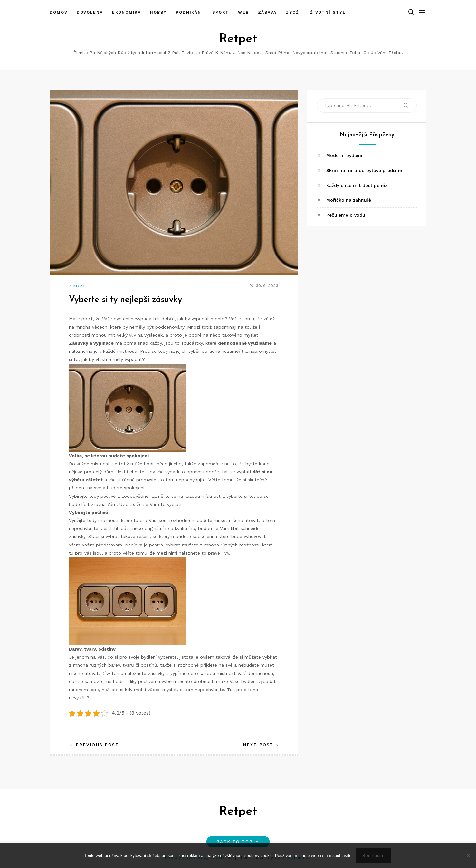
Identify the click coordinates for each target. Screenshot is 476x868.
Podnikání (190, 11)
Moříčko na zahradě (349, 200)
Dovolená (90, 11)
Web (243, 11)
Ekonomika (127, 11)
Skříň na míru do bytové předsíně (364, 170)
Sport (221, 11)
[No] (468, 856)
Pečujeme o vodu (346, 215)
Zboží (293, 11)
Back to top (238, 842)
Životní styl (328, 11)
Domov (59, 11)
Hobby (158, 11)
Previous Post (97, 745)
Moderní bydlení (344, 155)
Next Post (258, 745)
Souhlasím (374, 856)
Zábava (267, 11)
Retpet (238, 39)
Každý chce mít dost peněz (357, 185)
